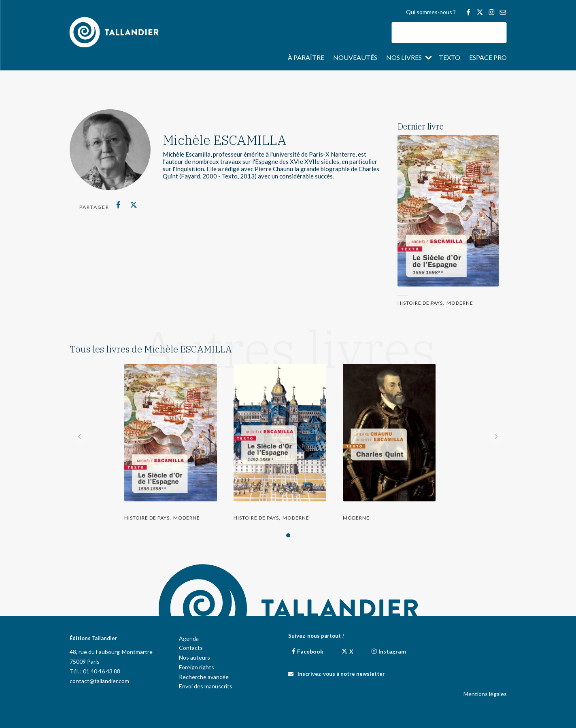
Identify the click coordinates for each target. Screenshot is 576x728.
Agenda (189, 638)
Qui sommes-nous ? (431, 12)
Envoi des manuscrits (206, 686)
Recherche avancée (204, 677)
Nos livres (404, 58)
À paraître (306, 58)
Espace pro (488, 58)
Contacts (191, 648)
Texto (450, 58)
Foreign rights (197, 667)
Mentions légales (485, 694)
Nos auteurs (194, 657)
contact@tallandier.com (99, 681)
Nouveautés (355, 58)
